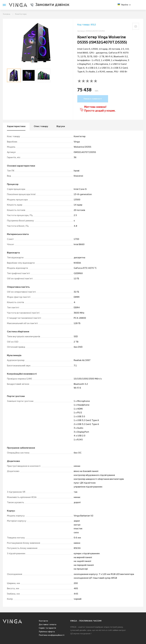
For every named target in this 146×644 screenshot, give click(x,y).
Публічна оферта (47, 632)
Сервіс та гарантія (47, 628)
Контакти (43, 621)
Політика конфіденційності (52, 635)
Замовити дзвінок (52, 5)
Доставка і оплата (48, 625)
